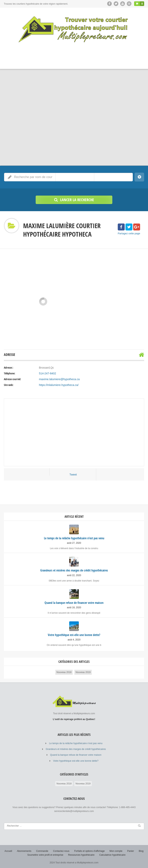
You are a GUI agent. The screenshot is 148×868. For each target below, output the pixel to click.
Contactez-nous (61, 851)
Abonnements (24, 851)
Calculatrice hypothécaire (112, 855)
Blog (141, 851)
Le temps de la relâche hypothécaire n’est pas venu (76, 743)
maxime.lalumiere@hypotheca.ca (59, 379)
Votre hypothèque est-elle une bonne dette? (76, 760)
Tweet (73, 475)
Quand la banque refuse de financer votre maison (76, 755)
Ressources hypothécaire (81, 855)
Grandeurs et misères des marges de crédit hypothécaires (76, 749)
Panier (130, 851)
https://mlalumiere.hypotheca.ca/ (58, 385)
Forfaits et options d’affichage (89, 851)
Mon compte (116, 851)
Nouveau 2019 (83, 672)
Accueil (9, 851)
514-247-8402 (47, 373)
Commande (42, 851)
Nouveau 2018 (64, 672)
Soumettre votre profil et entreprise (46, 855)
